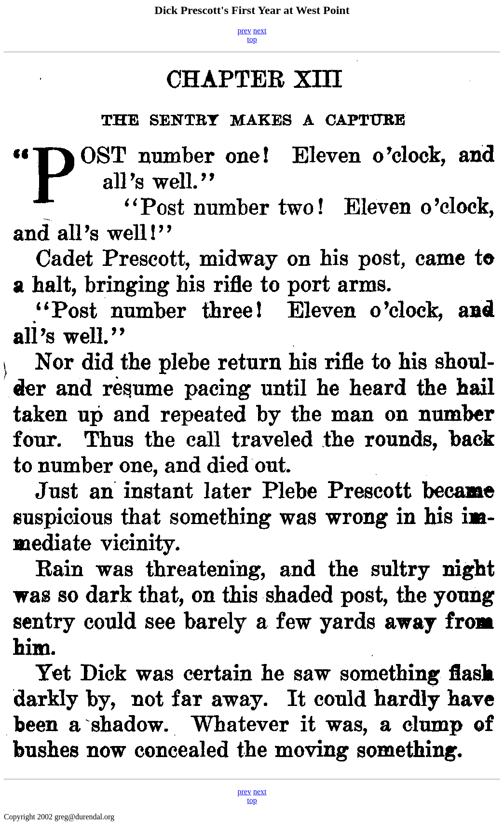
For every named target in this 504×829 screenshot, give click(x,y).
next (260, 31)
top (252, 39)
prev (245, 31)
